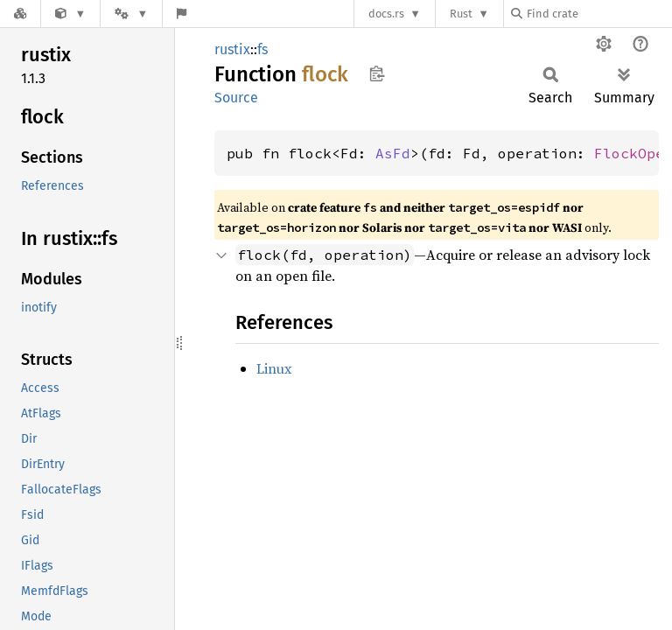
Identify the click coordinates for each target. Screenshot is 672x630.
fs (262, 49)
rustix (232, 49)
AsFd (393, 153)
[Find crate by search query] (598, 14)
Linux (274, 368)
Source (236, 98)
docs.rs (386, 14)
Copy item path (377, 73)
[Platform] (131, 14)
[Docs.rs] (20, 14)
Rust (461, 14)
